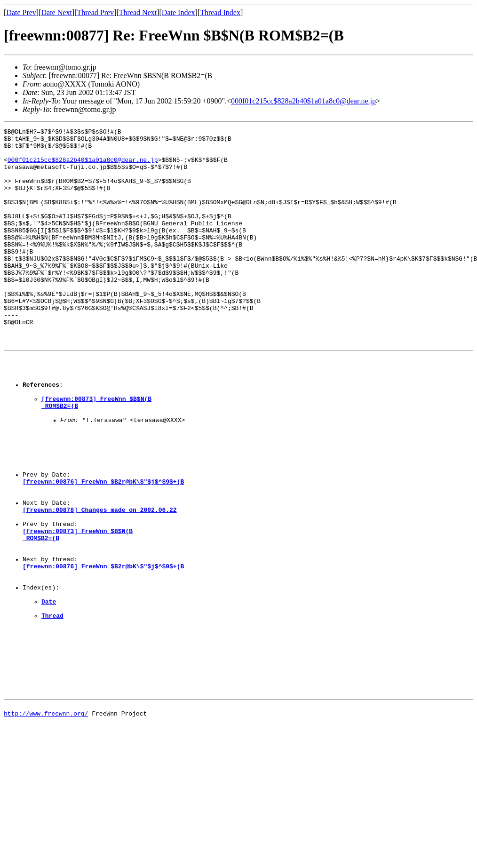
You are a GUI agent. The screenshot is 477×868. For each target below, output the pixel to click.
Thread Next (138, 12)
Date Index (179, 12)
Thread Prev (95, 12)
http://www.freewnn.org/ (46, 823)
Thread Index (220, 12)
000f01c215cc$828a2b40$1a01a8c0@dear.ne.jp (303, 101)
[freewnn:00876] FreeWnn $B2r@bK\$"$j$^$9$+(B (103, 548)
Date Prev (21, 12)
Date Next (57, 12)
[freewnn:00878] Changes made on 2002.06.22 (100, 581)
